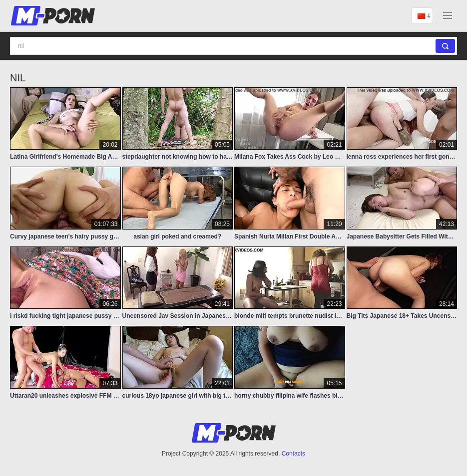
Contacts (293, 454)
